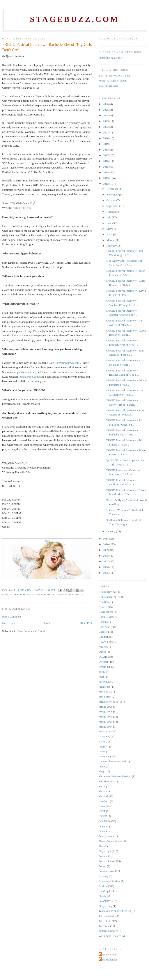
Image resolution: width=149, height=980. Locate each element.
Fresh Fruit (105, 697)
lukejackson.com (29, 377)
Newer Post (9, 623)
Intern (102, 751)
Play (101, 846)
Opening (104, 826)
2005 (106, 573)
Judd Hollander (108, 960)
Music (102, 791)
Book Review (106, 617)
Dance (102, 652)
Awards (103, 607)
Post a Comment (12, 617)
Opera (102, 831)
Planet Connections (110, 841)
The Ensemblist (107, 916)
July (109, 217)
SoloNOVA (105, 901)
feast (101, 677)
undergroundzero (108, 931)
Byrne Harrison (109, 954)
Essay (102, 672)
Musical (103, 796)
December (113, 189)
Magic (102, 771)
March (111, 240)
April (110, 234)
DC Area (104, 657)
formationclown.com (67, 363)
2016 (106, 161)
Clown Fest (105, 642)
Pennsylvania (106, 836)
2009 (106, 550)
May (109, 229)
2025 (106, 110)
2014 (106, 172)
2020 (106, 138)
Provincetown (106, 871)
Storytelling (105, 906)
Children (104, 637)
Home (48, 623)
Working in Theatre (110, 936)
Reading (103, 876)
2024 (106, 115)
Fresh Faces (105, 692)
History (103, 741)
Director (103, 662)
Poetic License (107, 861)
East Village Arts (108, 86)
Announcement (107, 597)
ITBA (102, 766)
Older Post (86, 623)
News (102, 806)
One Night (105, 821)
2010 (106, 544)
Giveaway (104, 736)
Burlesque (104, 627)
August (111, 212)
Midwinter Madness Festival (115, 776)
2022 (106, 127)
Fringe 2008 (106, 711)
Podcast (103, 856)
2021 (106, 132)
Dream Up (105, 667)
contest (103, 647)
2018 (106, 150)
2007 (106, 561)
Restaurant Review (109, 881)
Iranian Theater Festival (112, 761)
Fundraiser (105, 731)
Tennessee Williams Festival (115, 911)
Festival (20, 595)
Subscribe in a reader (111, 58)
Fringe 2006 (106, 707)
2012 (106, 184)
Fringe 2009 (106, 716)
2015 (106, 167)
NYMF (103, 816)
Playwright (77, 595)
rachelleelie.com (22, 208)
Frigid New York (39, 595)
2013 (106, 178)
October (111, 200)
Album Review (107, 592)
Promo (102, 866)
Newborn (104, 801)
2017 (106, 155)
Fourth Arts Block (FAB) (113, 81)
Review (103, 886)
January (111, 531)
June (109, 223)
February (112, 246)
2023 (106, 121)
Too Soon (104, 926)
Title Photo (105, 921)
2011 (106, 539)
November (113, 194)
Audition (104, 602)
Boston (103, 622)
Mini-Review (106, 781)
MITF (102, 786)
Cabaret (103, 632)
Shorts (102, 896)
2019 (106, 144)
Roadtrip (104, 891)
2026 (106, 104)
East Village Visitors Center (114, 75)
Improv (103, 747)
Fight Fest (104, 687)
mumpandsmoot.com (23, 372)
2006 (106, 567)
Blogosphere (106, 612)
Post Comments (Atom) (32, 631)
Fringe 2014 (106, 727)
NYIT (102, 811)
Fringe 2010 (106, 722)
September (113, 206)
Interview (60, 595)
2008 (106, 556)
